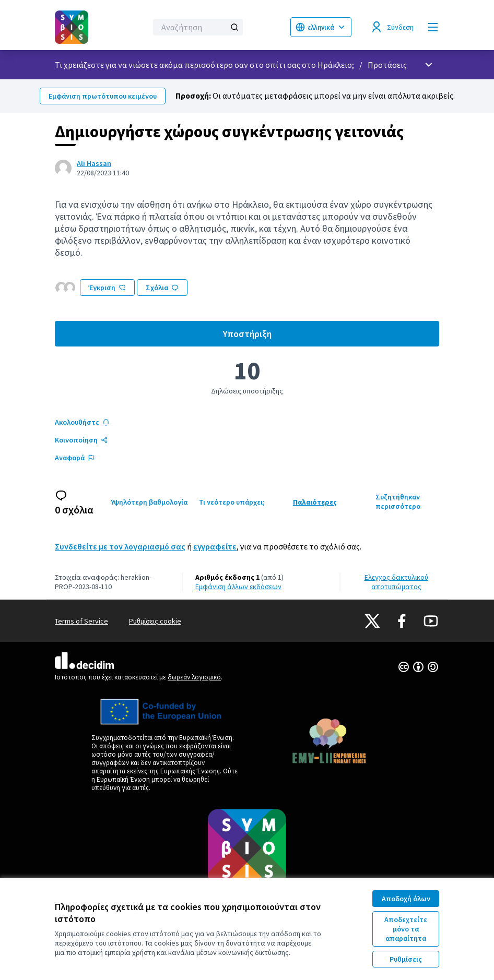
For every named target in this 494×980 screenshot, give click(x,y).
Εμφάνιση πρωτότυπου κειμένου (103, 96)
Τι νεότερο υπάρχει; (232, 502)
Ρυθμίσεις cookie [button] (155, 621)
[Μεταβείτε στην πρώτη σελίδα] (75, 27)
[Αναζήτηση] (198, 27)
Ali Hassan (94, 163)
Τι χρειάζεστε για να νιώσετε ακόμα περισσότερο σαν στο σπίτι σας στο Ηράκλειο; (204, 65)
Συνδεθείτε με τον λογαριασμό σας (120, 546)
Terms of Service (81, 621)
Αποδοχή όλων (406, 899)
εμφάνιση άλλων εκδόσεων (238, 587)
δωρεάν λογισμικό (194, 677)
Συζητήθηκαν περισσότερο (398, 501)
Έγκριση (107, 288)
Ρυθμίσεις (406, 959)
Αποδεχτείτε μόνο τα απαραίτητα (406, 929)
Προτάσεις (387, 65)
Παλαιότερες (315, 502)
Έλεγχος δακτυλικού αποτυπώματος (396, 582)
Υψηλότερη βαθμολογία (149, 502)
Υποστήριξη (331, 337)
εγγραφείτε (215, 546)
